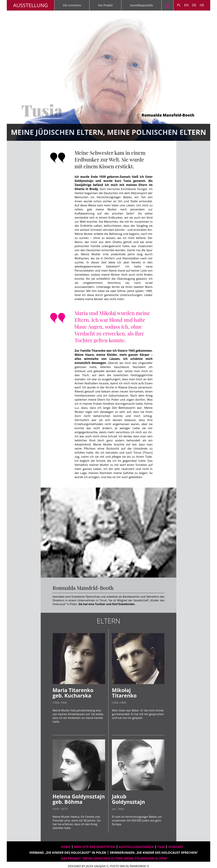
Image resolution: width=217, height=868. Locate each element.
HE (202, 5)
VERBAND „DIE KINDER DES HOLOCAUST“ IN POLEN (68, 853)
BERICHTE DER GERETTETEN (95, 847)
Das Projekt (105, 5)
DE (194, 5)
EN (186, 5)
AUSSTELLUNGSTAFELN (136, 847)
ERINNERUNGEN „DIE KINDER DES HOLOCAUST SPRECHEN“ (154, 853)
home (66, 847)
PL (179, 5)
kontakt (176, 847)
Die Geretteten (72, 5)
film (161, 847)
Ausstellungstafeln (141, 5)
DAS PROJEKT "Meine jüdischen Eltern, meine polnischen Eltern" (115, 858)
